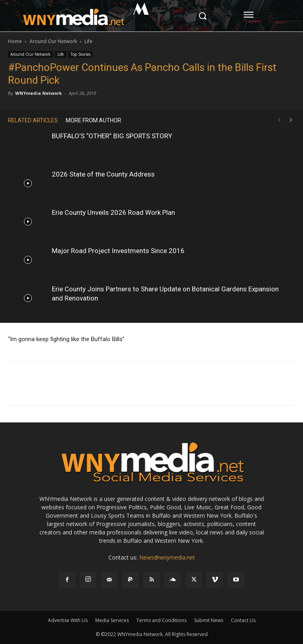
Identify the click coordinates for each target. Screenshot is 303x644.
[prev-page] (279, 120)
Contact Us (243, 620)
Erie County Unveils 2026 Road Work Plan (113, 212)
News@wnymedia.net (167, 557)
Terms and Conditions (161, 620)
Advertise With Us (68, 620)
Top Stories (81, 54)
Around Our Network (53, 41)
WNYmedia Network (38, 93)
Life (89, 41)
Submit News (209, 620)
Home (15, 41)
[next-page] (291, 120)
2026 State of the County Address (103, 174)
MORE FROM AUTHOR (93, 120)
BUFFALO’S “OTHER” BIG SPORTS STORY (112, 136)
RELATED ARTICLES (33, 120)
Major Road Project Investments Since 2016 (118, 251)
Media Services (112, 620)
